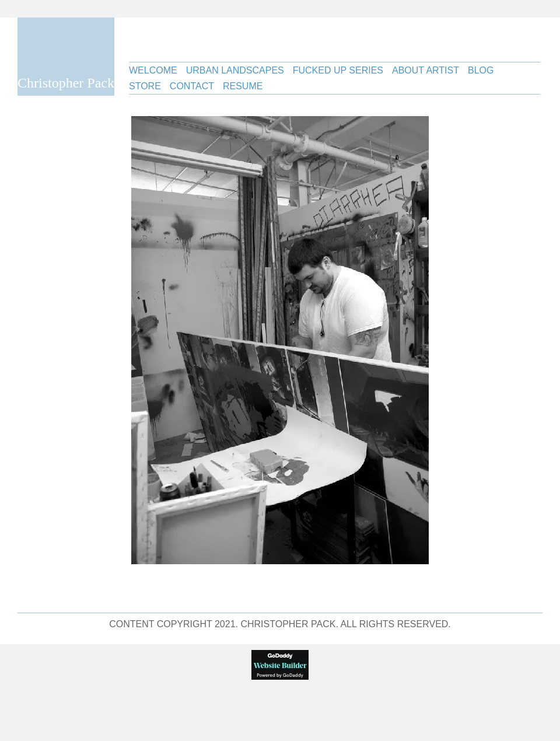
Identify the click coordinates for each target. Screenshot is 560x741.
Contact (192, 86)
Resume (243, 86)
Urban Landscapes (235, 70)
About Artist (426, 70)
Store (145, 86)
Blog (481, 70)
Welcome (153, 70)
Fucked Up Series (338, 70)
